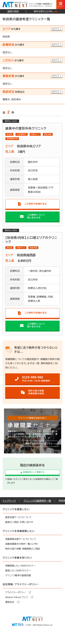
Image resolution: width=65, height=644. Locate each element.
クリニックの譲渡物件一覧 (37, 512)
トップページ (9, 512)
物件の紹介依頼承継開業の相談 (32, 401)
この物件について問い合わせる (32, 222)
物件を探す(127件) (46, 11)
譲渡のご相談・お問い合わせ (19, 533)
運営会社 (12, 613)
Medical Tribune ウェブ (19, 608)
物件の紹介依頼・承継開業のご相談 (23, 560)
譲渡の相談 (13, 11)
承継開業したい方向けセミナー (20, 577)
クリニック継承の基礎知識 (18, 587)
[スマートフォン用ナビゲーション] (61, 5)
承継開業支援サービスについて (21, 550)
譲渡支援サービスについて (18, 529)
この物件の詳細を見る (32, 209)
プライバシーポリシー (18, 604)
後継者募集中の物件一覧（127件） (22, 555)
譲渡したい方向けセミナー (18, 582)
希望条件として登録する (32, 482)
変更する (55, 29)
